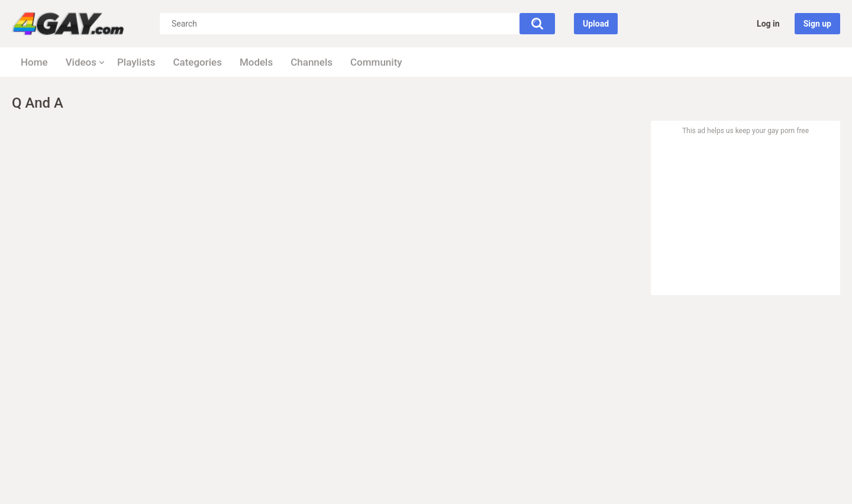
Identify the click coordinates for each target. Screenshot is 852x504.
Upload (596, 24)
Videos (81, 62)
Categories (197, 62)
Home (34, 62)
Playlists (136, 62)
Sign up (817, 24)
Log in (768, 24)
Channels (312, 62)
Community (376, 62)
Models (256, 62)
